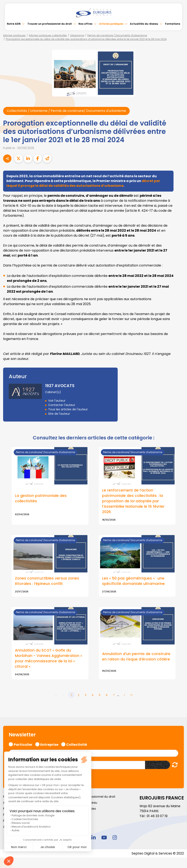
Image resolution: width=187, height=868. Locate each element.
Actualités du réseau (144, 24)
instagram (115, 838)
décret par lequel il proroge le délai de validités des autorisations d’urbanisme (83, 183)
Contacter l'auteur (62, 405)
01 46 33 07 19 (158, 817)
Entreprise (49, 745)
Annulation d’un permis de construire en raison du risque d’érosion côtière (136, 657)
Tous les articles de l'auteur (68, 409)
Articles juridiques (111, 24)
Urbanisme (77, 35)
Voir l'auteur (57, 401)
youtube (104, 838)
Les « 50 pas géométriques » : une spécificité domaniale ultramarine (134, 582)
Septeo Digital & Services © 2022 (158, 854)
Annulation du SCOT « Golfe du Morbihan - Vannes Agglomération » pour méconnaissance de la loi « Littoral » (49, 659)
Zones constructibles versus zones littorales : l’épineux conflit (47, 582)
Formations (173, 24)
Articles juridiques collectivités (48, 35)
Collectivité (77, 745)
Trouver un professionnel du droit (50, 24)
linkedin (94, 838)
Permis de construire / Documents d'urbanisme (117, 35)
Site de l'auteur (59, 414)
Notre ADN (14, 24)
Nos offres (85, 24)
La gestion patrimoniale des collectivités (41, 499)
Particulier (23, 745)
